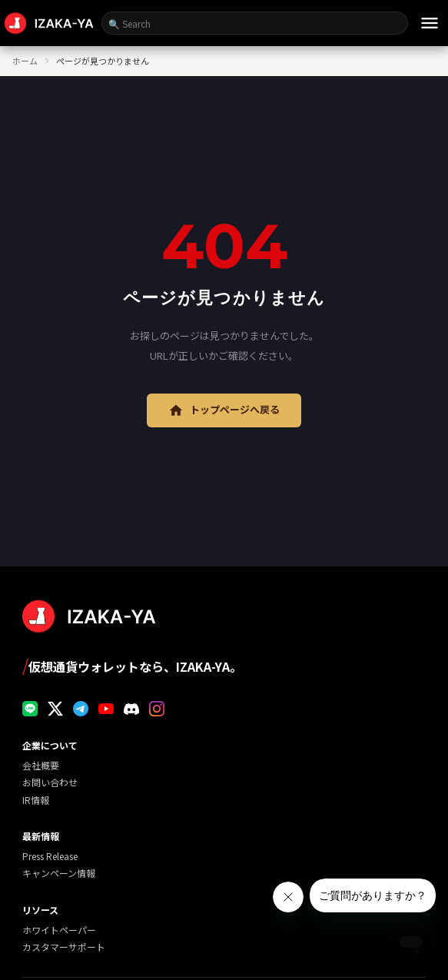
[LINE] (30, 709)
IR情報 (36, 800)
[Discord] (131, 709)
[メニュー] (430, 23)
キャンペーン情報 (59, 873)
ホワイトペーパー (59, 930)
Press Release (50, 856)
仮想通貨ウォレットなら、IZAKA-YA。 (132, 665)
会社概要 (41, 765)
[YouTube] (106, 709)
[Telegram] (81, 709)
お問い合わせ (50, 782)
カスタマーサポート (64, 947)
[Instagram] (157, 709)
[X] (55, 709)
